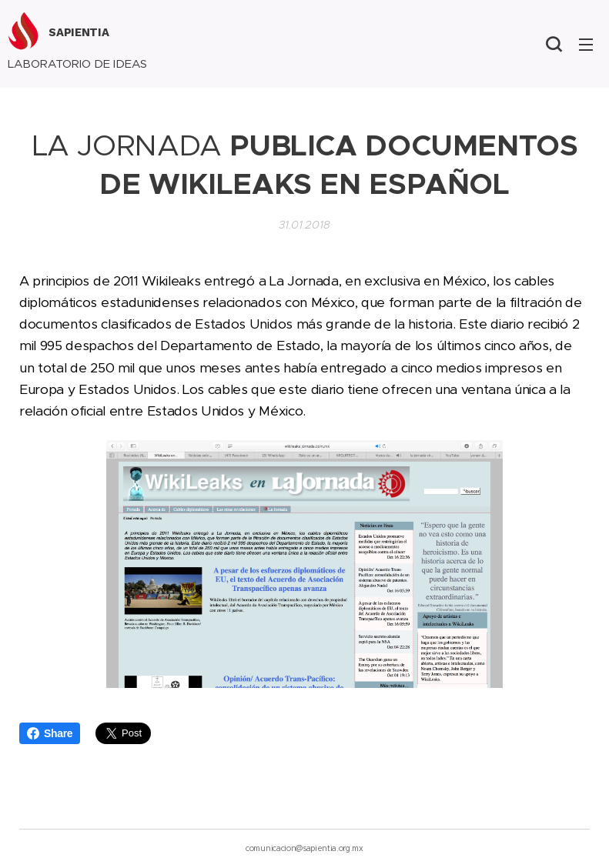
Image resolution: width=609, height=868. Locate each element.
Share (50, 733)
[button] (554, 44)
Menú (586, 45)
